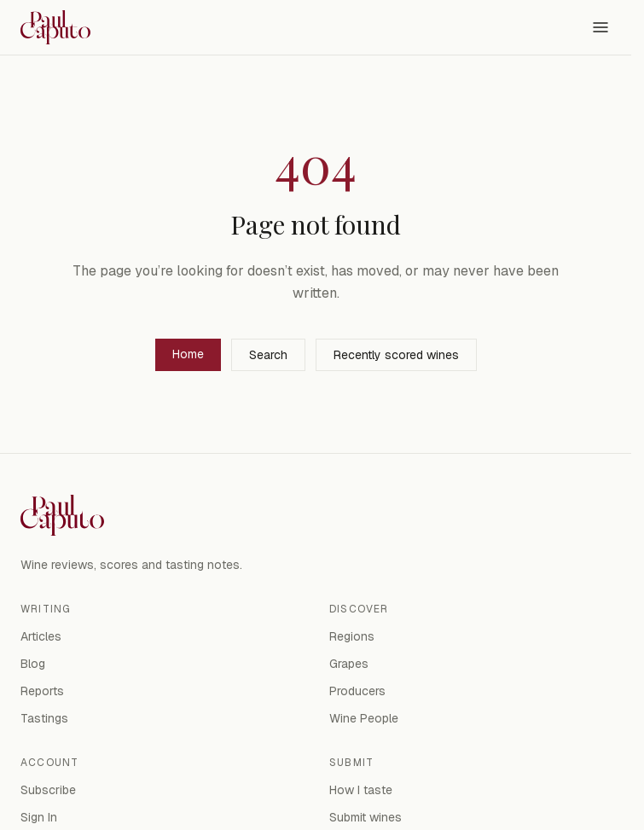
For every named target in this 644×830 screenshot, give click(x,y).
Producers (357, 691)
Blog (33, 664)
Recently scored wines (396, 355)
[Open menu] (600, 27)
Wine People (364, 718)
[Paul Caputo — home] (55, 27)
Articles (41, 636)
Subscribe (48, 790)
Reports (42, 691)
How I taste (361, 790)
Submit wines (366, 817)
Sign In (39, 817)
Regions (352, 636)
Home (188, 354)
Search (268, 355)
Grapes (349, 664)
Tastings (44, 718)
